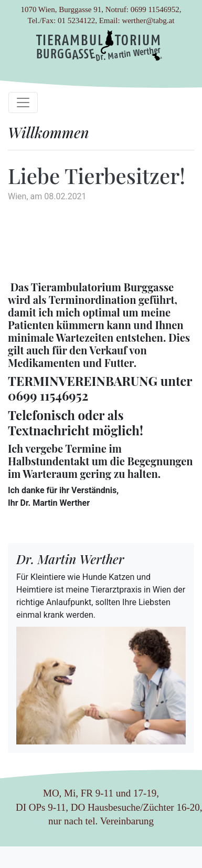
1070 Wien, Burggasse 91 (61, 9)
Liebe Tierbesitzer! (97, 175)
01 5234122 (76, 21)
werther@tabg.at (148, 21)
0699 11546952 (155, 9)
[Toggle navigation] (23, 103)
